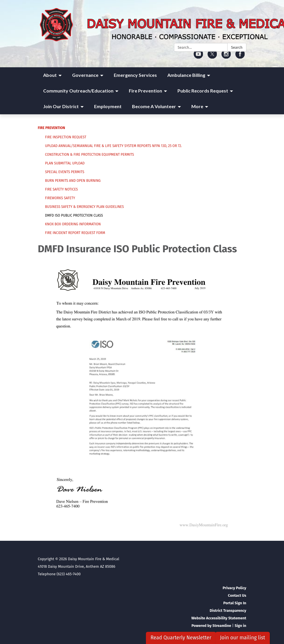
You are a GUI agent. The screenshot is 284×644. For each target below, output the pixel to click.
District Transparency (228, 611)
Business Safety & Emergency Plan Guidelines (85, 207)
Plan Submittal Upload (65, 163)
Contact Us (237, 595)
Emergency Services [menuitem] (135, 75)
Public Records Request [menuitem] (203, 91)
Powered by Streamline (211, 626)
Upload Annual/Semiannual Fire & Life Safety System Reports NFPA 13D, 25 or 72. (114, 146)
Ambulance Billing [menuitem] (186, 75)
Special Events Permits (65, 172)
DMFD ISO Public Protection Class (74, 215)
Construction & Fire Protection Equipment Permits (90, 155)
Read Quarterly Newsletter (181, 638)
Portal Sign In (235, 603)
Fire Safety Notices (62, 189)
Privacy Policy (234, 588)
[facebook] (240, 57)
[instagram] (226, 57)
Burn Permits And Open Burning (73, 181)
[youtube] (198, 57)
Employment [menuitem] (108, 106)
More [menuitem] (197, 106)
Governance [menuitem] (85, 75)
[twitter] (212, 57)
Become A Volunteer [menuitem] (154, 106)
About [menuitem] (50, 75)
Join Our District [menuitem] (61, 106)
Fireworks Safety (60, 198)
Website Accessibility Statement (219, 618)
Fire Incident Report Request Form (75, 233)
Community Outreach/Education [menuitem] (78, 91)
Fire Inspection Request (66, 137)
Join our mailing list (243, 638)
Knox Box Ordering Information (73, 224)
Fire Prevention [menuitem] (145, 91)
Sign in (240, 626)
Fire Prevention (52, 128)
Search (237, 47)
